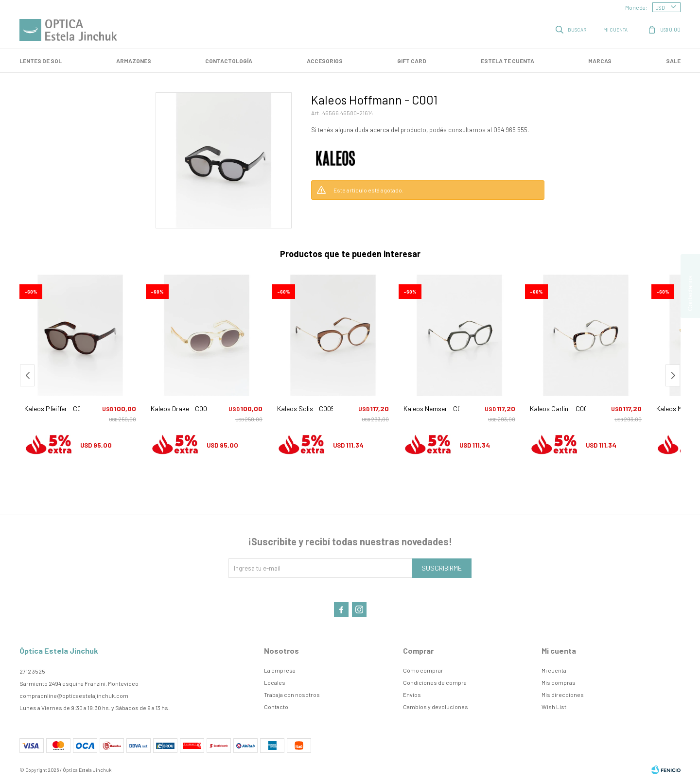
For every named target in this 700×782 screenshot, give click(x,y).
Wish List (554, 707)
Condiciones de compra (435, 682)
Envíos (412, 695)
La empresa (280, 670)
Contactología (229, 61)
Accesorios (325, 61)
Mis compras (559, 682)
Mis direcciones (563, 695)
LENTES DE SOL (41, 61)
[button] (673, 375)
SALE (673, 61)
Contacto (276, 707)
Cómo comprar (423, 670)
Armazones (134, 61)
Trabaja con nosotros (292, 695)
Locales (275, 682)
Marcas (600, 61)
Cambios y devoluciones (436, 707)
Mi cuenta (554, 670)
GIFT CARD (412, 61)
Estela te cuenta (507, 61)
